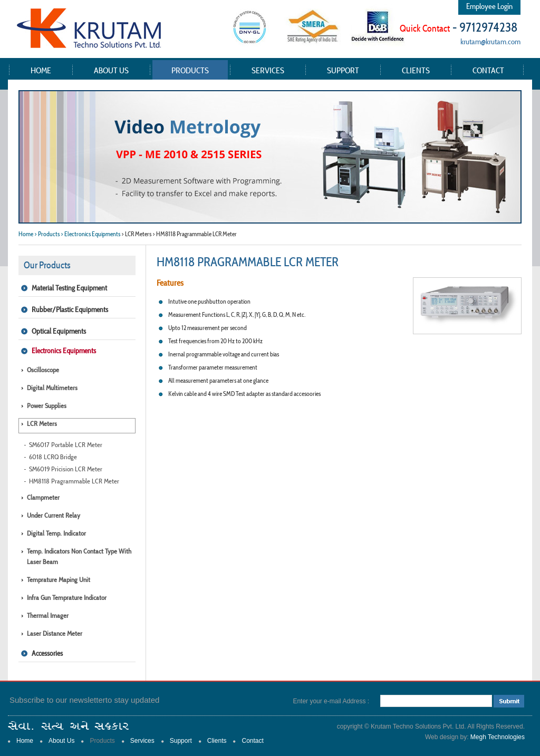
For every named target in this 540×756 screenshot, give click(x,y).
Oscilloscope (43, 370)
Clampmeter (43, 497)
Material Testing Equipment (69, 288)
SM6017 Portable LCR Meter (66, 445)
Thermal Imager (48, 616)
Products (190, 70)
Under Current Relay (54, 515)
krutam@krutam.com (490, 41)
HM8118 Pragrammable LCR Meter (74, 481)
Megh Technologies (498, 737)
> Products (47, 234)
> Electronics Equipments (90, 234)
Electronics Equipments (64, 351)
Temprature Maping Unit (59, 580)
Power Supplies (47, 406)
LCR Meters (42, 424)
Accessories (47, 653)
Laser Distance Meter (55, 633)
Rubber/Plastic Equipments (70, 309)
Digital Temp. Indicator (56, 533)
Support (343, 70)
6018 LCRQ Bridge (53, 457)
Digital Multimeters (52, 388)
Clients (416, 70)
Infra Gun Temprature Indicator (67, 598)
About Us (111, 70)
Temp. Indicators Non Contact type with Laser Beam (79, 556)
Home (41, 70)
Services (268, 70)
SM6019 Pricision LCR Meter (66, 469)
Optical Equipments (59, 331)
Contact (488, 70)
